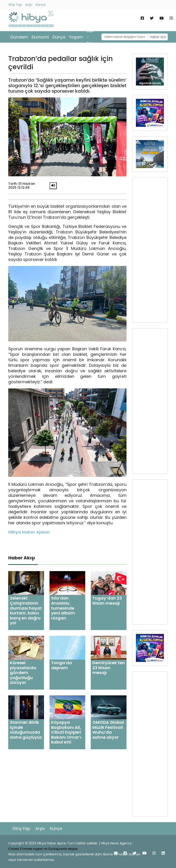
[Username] (125, 37)
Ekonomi (40, 37)
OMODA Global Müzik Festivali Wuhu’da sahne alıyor (108, 730)
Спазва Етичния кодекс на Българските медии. (43, 849)
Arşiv (29, 5)
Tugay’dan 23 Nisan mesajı (107, 601)
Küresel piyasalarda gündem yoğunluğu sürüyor (23, 673)
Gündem (19, 37)
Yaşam (76, 37)
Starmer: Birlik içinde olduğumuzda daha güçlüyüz (26, 730)
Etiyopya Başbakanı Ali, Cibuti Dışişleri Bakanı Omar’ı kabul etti (66, 732)
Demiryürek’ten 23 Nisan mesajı (109, 668)
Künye (41, 5)
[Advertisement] (150, 250)
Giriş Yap (15, 5)
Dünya (59, 37)
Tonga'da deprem (62, 665)
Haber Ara (158, 37)
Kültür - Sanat (93, 37)
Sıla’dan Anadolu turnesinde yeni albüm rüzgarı (63, 608)
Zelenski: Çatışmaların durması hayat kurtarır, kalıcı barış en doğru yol (26, 610)
